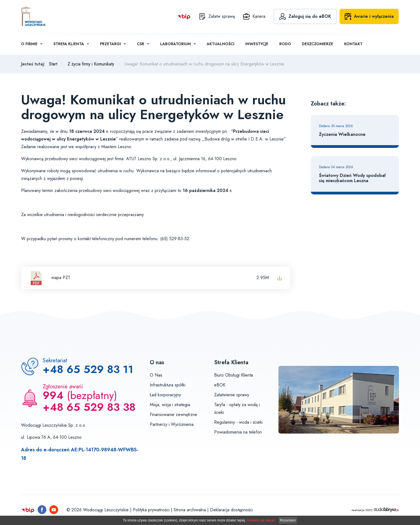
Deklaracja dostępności (231, 510)
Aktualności (221, 44)
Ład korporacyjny (165, 395)
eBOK (220, 385)
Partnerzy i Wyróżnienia (172, 424)
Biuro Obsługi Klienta (234, 375)
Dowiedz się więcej (261, 520)
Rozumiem (288, 520)
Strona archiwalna (190, 510)
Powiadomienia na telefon (238, 432)
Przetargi (110, 44)
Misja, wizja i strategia (170, 405)
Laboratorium (176, 44)
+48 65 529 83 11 (88, 369)
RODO (285, 44)
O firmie (29, 44)
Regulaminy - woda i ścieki (238, 422)
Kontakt (353, 44)
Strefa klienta (69, 44)
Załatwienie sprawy (232, 395)
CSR (141, 44)
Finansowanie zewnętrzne (173, 414)
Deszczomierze (318, 44)
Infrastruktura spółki (168, 385)
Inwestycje (257, 44)
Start (53, 64)
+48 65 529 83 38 (89, 407)
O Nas (156, 375)
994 (53, 395)
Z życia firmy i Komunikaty (91, 64)
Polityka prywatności (151, 510)
